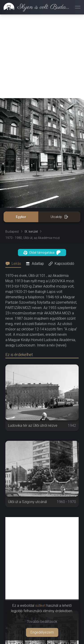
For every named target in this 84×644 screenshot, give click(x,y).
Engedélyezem (42, 632)
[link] (36, 7)
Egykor (21, 217)
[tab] (15, 264)
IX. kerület (31, 232)
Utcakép (59, 217)
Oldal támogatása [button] (42, 253)
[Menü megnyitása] (78, 7)
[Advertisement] (42, 56)
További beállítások (42, 622)
